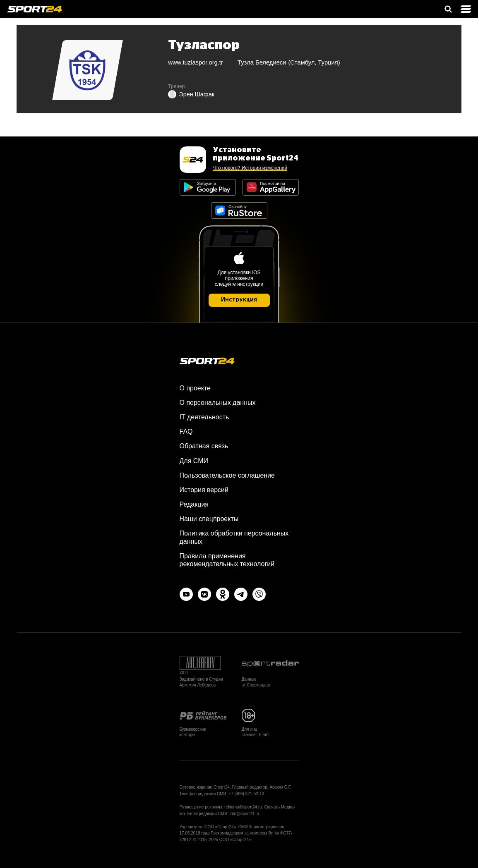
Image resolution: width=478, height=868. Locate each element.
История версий (204, 490)
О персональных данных (218, 403)
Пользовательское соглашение (227, 475)
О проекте (195, 388)
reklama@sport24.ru (243, 807)
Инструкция (239, 300)
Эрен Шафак (191, 94)
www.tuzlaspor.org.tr (196, 62)
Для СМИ (194, 461)
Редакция (194, 504)
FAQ (186, 432)
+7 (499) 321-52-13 (246, 794)
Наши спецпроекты (209, 519)
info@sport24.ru (244, 814)
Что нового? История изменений (250, 168)
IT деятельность (204, 417)
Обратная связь (204, 446)
